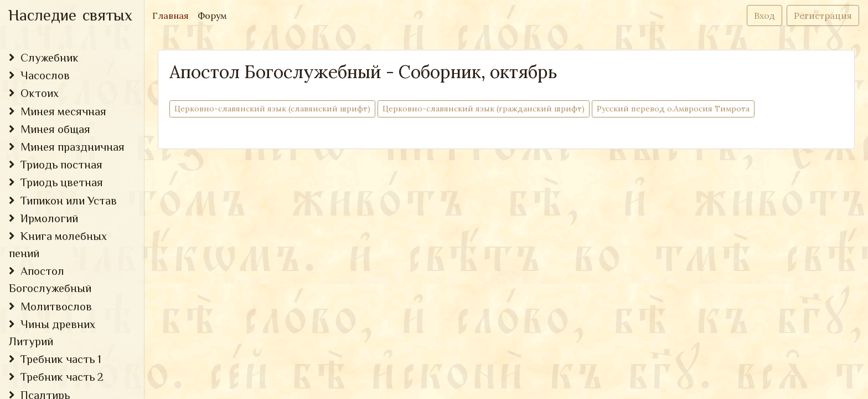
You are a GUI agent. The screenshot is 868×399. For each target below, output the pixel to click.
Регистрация (823, 16)
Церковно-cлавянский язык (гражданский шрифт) (484, 108)
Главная (173, 15)
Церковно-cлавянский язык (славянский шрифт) (272, 108)
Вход (764, 16)
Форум (212, 16)
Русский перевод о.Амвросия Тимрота (673, 108)
